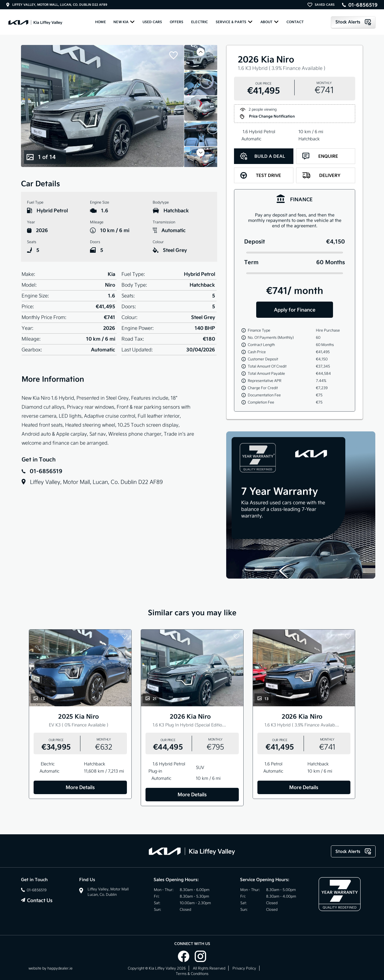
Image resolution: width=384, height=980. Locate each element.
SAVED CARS (325, 5)
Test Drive (261, 175)
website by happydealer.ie (51, 968)
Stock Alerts (353, 22)
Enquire (320, 156)
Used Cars (152, 22)
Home (100, 22)
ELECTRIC (199, 22)
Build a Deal (262, 156)
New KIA (124, 22)
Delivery (321, 175)
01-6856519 (363, 5)
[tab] (295, 198)
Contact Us (40, 900)
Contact (295, 22)
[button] (201, 52)
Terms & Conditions (192, 974)
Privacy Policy (244, 968)
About (270, 22)
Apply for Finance (295, 310)
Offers (177, 22)
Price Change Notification (267, 117)
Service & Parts (234, 22)
